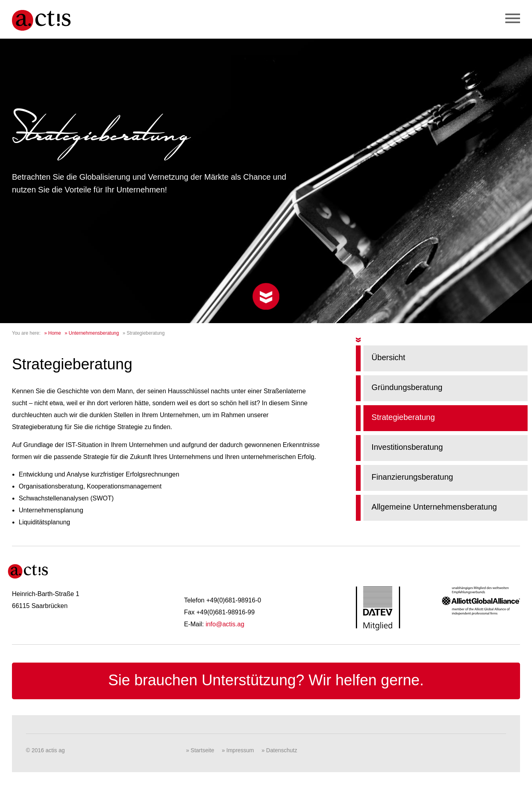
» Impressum (238, 750)
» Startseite (200, 750)
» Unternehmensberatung (92, 333)
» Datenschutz (279, 750)
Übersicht (388, 357)
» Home (53, 333)
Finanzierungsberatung (412, 477)
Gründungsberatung (407, 387)
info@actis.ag (225, 624)
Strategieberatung (403, 417)
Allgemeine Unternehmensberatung (434, 507)
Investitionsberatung (407, 447)
